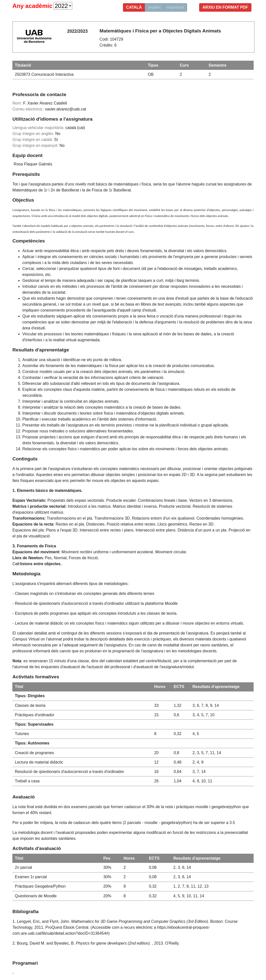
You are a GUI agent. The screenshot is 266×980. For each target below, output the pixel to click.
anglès (154, 7)
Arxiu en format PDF (225, 7)
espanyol (175, 7)
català (134, 7)
